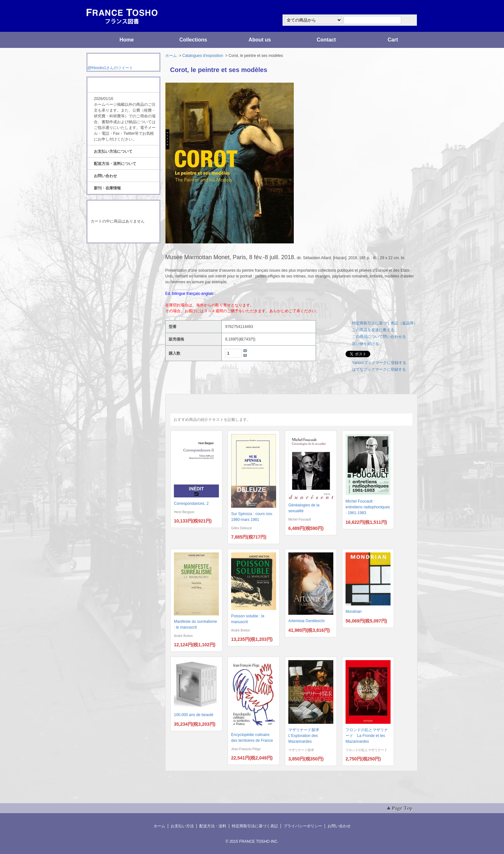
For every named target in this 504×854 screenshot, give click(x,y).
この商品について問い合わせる (379, 337)
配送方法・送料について (115, 164)
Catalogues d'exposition (203, 56)
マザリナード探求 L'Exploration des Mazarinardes (306, 736)
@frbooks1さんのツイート (110, 68)
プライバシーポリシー (303, 826)
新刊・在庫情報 (107, 188)
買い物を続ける (365, 344)
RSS (113, 255)
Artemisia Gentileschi (306, 621)
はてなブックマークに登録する (379, 369)
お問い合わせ (105, 176)
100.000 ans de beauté (194, 715)
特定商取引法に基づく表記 (255, 826)
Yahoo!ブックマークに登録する (379, 363)
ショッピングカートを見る (123, 234)
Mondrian (354, 612)
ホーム (171, 56)
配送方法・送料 (213, 826)
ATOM (117, 261)
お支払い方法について (113, 151)
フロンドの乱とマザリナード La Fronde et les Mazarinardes (367, 736)
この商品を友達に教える (373, 330)
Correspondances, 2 (191, 504)
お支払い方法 (182, 826)
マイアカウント (398, 8)
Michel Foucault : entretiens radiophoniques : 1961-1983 (368, 507)
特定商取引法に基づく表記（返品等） (385, 323)
